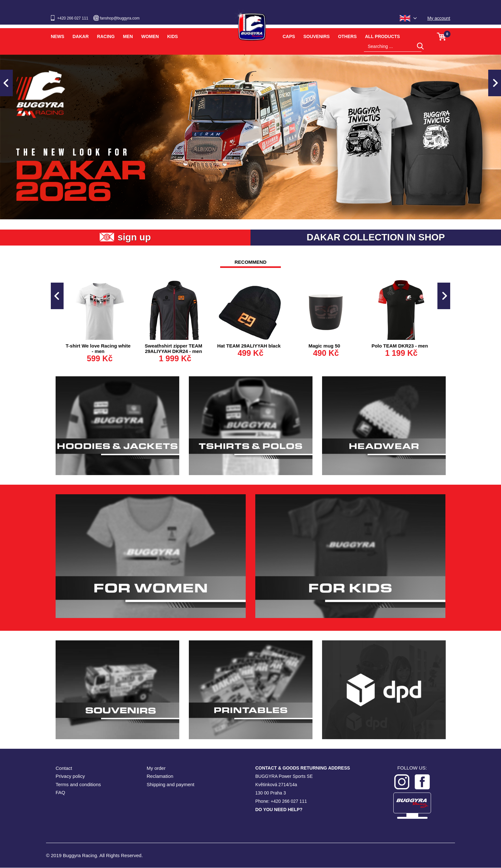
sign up (134, 237)
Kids (172, 36)
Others (347, 36)
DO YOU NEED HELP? (279, 810)
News (58, 36)
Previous (6, 83)
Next (495, 83)
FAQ (60, 793)
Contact (64, 768)
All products (382, 36)
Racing (106, 36)
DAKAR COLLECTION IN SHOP (376, 237)
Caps (289, 36)
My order (156, 768)
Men (128, 36)
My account (439, 18)
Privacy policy (70, 776)
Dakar (81, 36)
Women (150, 36)
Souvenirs (316, 36)
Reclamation (160, 776)
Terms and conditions (78, 785)
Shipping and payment (170, 785)
